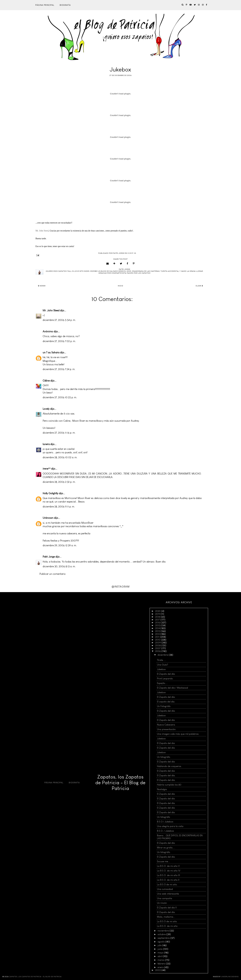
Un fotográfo (163, 817)
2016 (158, 623)
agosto (161, 942)
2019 (158, 614)
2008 (158, 645)
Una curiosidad (165, 889)
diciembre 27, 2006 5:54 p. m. (59, 320)
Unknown (48, 518)
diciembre (163, 655)
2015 (158, 625)
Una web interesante (168, 894)
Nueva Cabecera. (166, 725)
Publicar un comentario (53, 574)
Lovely (46, 409)
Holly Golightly (50, 493)
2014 (158, 628)
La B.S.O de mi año (167, 921)
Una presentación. (167, 729)
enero (161, 967)
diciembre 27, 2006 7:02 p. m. (59, 341)
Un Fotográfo (164, 706)
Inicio (120, 286)
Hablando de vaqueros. (169, 766)
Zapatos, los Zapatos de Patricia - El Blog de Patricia (120, 783)
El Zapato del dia (166, 743)
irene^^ (47, 469)
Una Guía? (163, 665)
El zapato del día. (166, 702)
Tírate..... (162, 660)
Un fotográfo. (164, 757)
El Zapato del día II (167, 908)
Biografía (65, 5)
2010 (158, 640)
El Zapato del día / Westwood (172, 688)
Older (199, 286)
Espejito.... (162, 683)
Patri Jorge (49, 557)
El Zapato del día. (166, 674)
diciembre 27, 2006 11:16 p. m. (59, 433)
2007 (158, 648)
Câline (46, 381)
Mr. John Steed (51, 310)
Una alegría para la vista (170, 826)
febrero (162, 964)
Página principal (45, 5)
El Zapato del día (166, 720)
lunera (46, 444)
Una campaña (165, 898)
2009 (158, 643)
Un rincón (162, 903)
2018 (158, 617)
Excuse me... (163, 861)
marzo (161, 960)
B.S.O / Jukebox (165, 822)
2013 (158, 631)
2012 (158, 634)
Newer (42, 286)
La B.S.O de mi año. (167, 884)
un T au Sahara (51, 352)
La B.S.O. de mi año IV (169, 871)
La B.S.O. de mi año (167, 926)
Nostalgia (162, 789)
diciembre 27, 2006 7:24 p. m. (59, 369)
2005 (158, 970)
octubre (162, 934)
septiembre (164, 938)
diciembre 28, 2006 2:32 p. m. (59, 482)
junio (160, 949)
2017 (158, 620)
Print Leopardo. (165, 679)
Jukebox (161, 669)
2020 (158, 611)
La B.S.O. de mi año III (168, 875)
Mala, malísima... (166, 917)
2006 (158, 651)
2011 (158, 637)
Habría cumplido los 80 (169, 785)
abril (160, 956)
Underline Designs (230, 977)
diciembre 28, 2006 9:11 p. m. (59, 507)
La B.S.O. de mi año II (168, 880)
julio (160, 945)
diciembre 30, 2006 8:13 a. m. (59, 566)
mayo (161, 953)
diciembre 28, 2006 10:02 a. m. (60, 457)
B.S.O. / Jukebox (165, 831)
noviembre (164, 931)
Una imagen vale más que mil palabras (178, 734)
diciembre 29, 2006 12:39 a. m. (60, 545)
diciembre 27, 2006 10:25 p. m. (60, 397)
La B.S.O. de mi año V (168, 866)
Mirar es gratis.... (166, 848)
